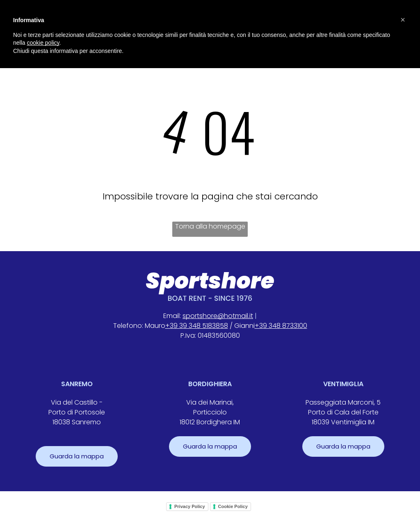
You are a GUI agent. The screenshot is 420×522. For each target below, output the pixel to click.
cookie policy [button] (43, 43)
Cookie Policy (233, 506)
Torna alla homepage (210, 226)
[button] (403, 20)
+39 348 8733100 (281, 326)
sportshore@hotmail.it (218, 316)
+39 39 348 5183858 (197, 326)
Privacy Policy (190, 506)
